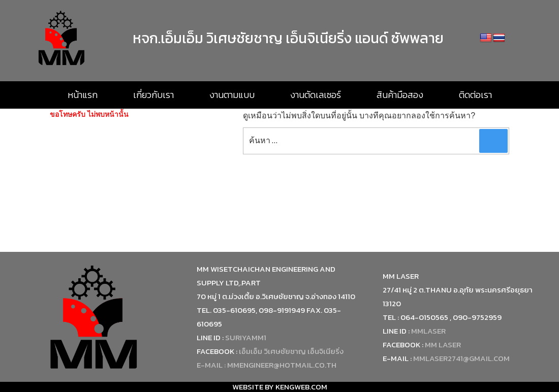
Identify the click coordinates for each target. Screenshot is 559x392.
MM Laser (443, 345)
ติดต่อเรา (475, 95)
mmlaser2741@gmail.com (461, 358)
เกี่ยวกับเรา (153, 95)
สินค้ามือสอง (400, 95)
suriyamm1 (246, 337)
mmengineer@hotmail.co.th (282, 365)
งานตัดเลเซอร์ (316, 95)
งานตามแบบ (232, 95)
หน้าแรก (83, 95)
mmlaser (428, 331)
